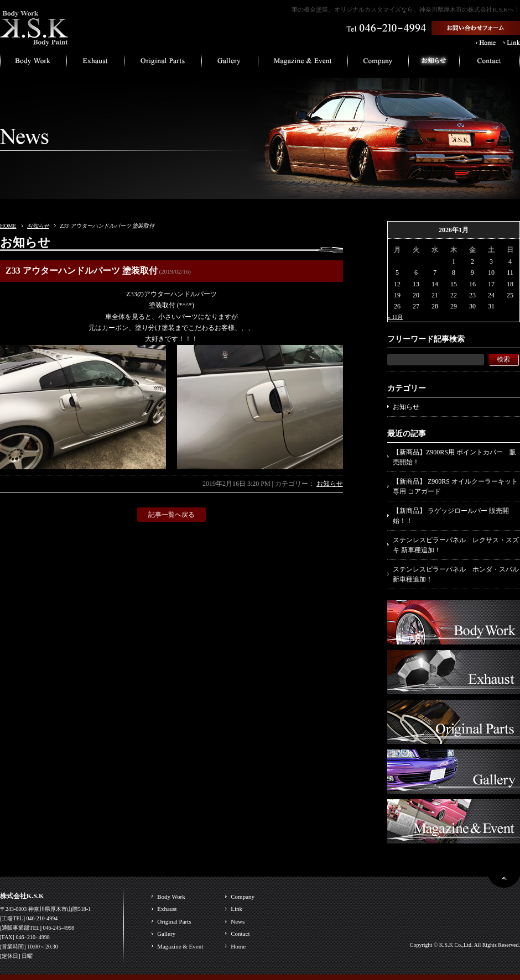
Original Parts (174, 921)
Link (236, 909)
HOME (8, 226)
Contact (240, 934)
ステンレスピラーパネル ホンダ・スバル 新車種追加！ (456, 574)
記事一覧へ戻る (171, 515)
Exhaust (167, 909)
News (238, 921)
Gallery (166, 934)
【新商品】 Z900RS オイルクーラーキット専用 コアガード (455, 486)
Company (243, 897)
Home (238, 946)
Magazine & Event (180, 946)
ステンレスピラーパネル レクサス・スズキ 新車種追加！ (456, 545)
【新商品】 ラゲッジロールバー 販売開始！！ (451, 516)
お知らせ (38, 226)
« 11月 (395, 317)
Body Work (171, 897)
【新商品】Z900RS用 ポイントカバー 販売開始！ (454, 457)
